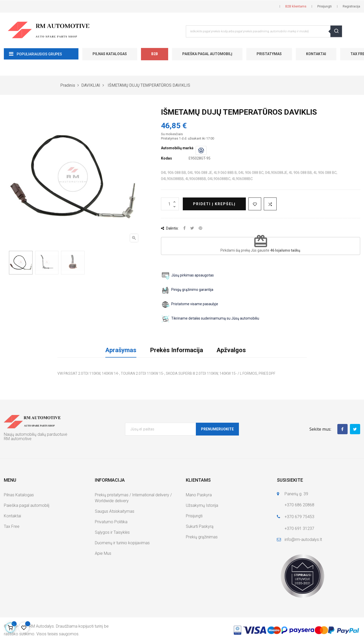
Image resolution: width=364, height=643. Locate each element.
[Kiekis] (170, 204)
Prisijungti (194, 516)
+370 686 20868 (299, 505)
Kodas (166, 158)
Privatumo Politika (111, 522)
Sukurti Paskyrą (200, 526)
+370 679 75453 (299, 517)
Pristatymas (269, 54)
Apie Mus (103, 553)
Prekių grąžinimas (202, 537)
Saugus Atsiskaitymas (115, 511)
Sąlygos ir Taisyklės (112, 532)
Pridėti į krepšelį (214, 204)
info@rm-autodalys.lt (303, 540)
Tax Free (12, 526)
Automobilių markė (177, 148)
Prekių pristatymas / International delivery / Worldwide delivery (133, 498)
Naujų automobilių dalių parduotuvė (36, 434)
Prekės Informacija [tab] (176, 350)
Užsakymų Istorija (202, 505)
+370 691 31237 (299, 528)
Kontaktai (316, 54)
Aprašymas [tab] (121, 350)
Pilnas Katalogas (110, 54)
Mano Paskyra (199, 495)
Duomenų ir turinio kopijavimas (122, 543)
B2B (155, 54)
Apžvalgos (231, 350)
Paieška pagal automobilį (207, 54)
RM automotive (18, 439)
